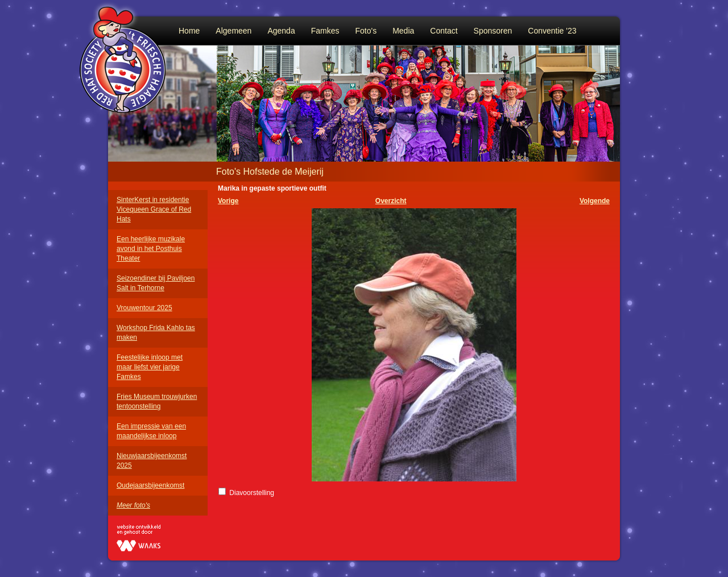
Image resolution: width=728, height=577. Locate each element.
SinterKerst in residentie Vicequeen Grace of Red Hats (154, 209)
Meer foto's (133, 505)
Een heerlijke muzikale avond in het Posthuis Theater (151, 249)
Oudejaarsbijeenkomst (150, 485)
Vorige (228, 201)
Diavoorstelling (252, 493)
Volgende (595, 201)
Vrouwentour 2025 (144, 308)
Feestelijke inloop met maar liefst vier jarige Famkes (150, 367)
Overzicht (391, 201)
